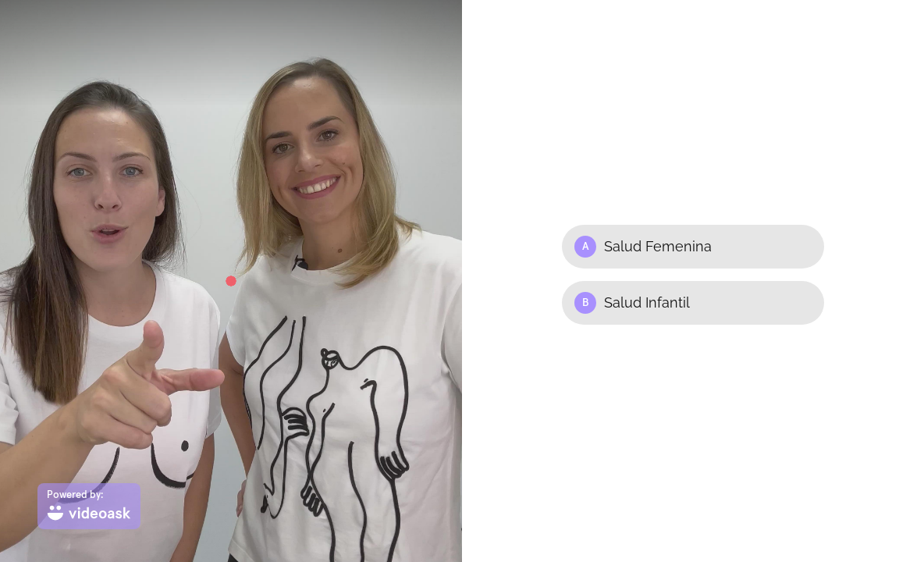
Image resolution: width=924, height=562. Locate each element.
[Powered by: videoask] (89, 506)
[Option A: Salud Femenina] (693, 247)
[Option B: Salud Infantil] (693, 303)
